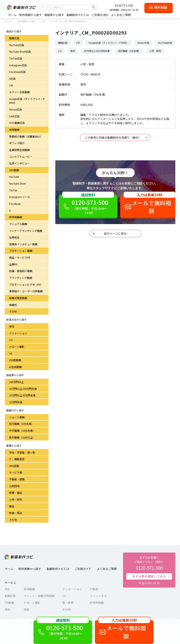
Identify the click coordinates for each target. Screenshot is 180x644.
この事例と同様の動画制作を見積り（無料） (113, 137)
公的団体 (14, 486)
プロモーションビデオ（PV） (26, 284)
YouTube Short (17, 183)
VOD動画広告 (17, 123)
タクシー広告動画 (19, 92)
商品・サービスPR (20, 257)
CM (11, 85)
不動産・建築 (17, 479)
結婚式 (13, 305)
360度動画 (15, 360)
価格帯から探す (54, 15)
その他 (13, 311)
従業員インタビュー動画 (23, 244)
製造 (12, 506)
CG (11, 340)
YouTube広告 (17, 45)
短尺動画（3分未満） (21, 424)
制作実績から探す (30, 15)
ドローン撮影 (17, 347)
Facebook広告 (17, 72)
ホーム (12, 15)
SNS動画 (14, 170)
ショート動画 (17, 417)
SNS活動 (14, 466)
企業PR (13, 264)
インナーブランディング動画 (26, 231)
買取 (26, 609)
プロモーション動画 (21, 251)
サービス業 (16, 472)
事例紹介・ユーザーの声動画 (26, 291)
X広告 (12, 79)
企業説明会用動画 (19, 150)
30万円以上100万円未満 (23, 389)
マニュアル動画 (18, 224)
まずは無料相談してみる (149, 576)
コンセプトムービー (21, 157)
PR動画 (9, 603)
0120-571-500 (124, 5)
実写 (12, 326)
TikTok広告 (16, 58)
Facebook (15, 204)
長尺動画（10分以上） (22, 437)
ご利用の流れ (100, 15)
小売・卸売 (16, 499)
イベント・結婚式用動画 (39, 596)
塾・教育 (68, 603)
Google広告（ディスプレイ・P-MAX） (27, 101)
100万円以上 (16, 382)
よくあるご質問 (121, 15)
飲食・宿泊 (16, 513)
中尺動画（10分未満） (22, 431)
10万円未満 (16, 402)
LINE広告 (14, 116)
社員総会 (14, 237)
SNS (7, 589)
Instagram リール (20, 197)
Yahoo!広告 (16, 109)
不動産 (94, 589)
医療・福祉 (16, 493)
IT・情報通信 (17, 459)
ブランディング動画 (21, 278)
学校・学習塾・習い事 (22, 452)
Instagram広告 (18, 65)
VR (11, 353)
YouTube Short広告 (20, 51)
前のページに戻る (115, 233)
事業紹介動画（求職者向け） (26, 136)
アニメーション (18, 333)
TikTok (13, 190)
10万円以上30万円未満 (22, 395)
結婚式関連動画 (18, 298)
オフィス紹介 (17, 143)
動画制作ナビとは (78, 15)
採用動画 (14, 130)
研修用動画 (16, 217)
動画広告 (14, 38)
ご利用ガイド (83, 569)
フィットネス (98, 596)
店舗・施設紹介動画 (21, 271)
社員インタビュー (19, 163)
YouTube (14, 177)
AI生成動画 (15, 367)
